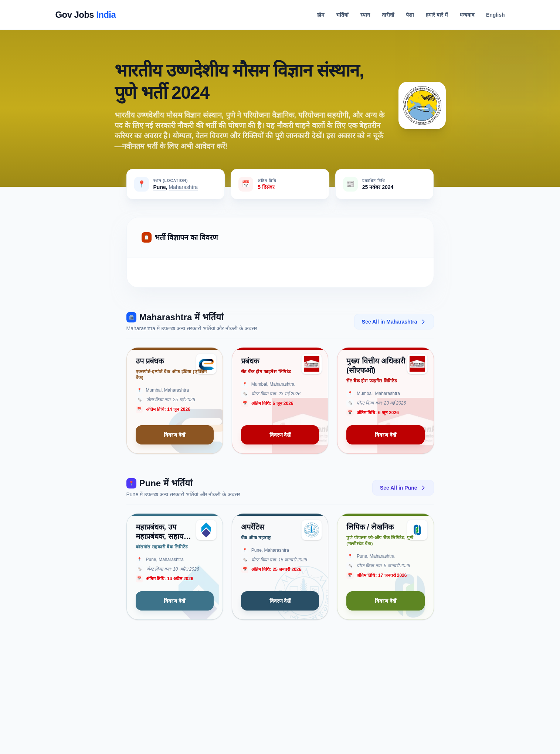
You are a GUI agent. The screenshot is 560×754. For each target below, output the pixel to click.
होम (321, 15)
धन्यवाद (467, 15)
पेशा (410, 15)
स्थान (365, 15)
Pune (160, 187)
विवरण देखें (174, 435)
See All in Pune (403, 488)
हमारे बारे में (437, 15)
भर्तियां (342, 15)
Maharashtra (184, 187)
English (495, 15)
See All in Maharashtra (394, 322)
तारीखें (388, 15)
